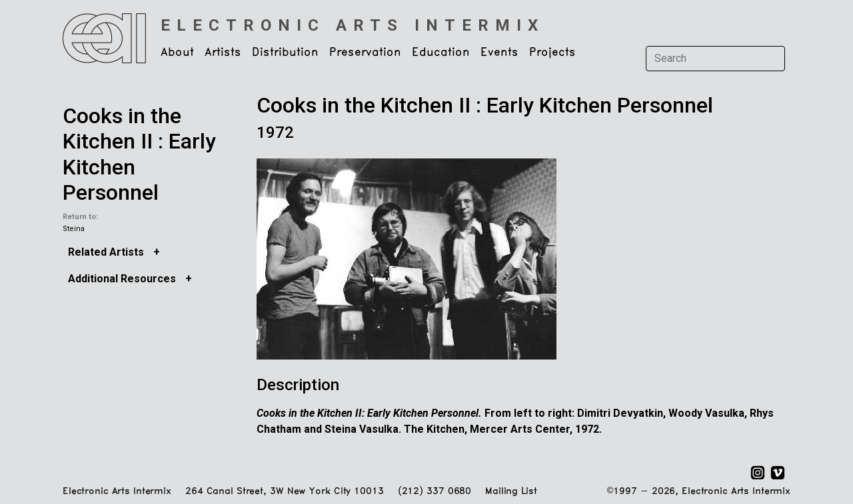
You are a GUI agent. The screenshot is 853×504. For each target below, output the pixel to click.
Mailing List (511, 492)
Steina (74, 229)
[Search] (715, 59)
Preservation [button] (365, 53)
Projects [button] (552, 53)
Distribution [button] (285, 53)
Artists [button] (223, 53)
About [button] (177, 53)
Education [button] (441, 53)
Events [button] (499, 53)
